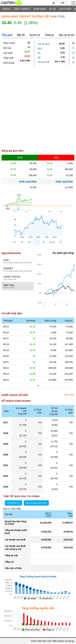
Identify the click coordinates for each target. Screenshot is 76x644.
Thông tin (49, 35)
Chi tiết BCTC (13, 503)
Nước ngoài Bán (64, 181)
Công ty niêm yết (22, 9)
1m (14, 242)
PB (39, 58)
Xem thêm (69, 395)
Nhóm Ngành (40, 9)
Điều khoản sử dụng (63, 641)
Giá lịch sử (35, 35)
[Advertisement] (38, 109)
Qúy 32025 (70, 514)
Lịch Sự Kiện (65, 9)
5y (44, 242)
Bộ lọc (53, 9)
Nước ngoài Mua (28, 181)
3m (22, 242)
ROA (40, 62)
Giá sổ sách (44, 44)
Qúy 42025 (48, 514)
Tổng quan (7, 35)
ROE (47, 62)
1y (37, 242)
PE (39, 53)
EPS (40, 49)
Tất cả (52, 242)
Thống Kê (6, 9)
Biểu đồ (21, 35)
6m (29, 242)
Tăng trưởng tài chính (36, 503)
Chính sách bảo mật (41, 641)
